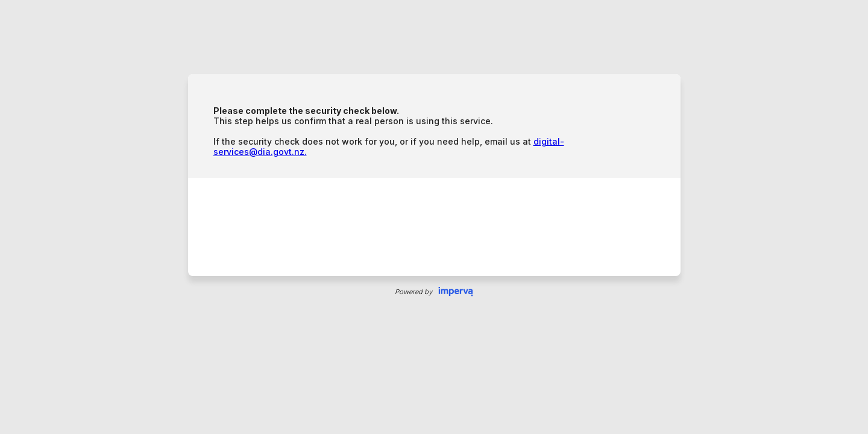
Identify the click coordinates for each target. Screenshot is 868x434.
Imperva (456, 292)
